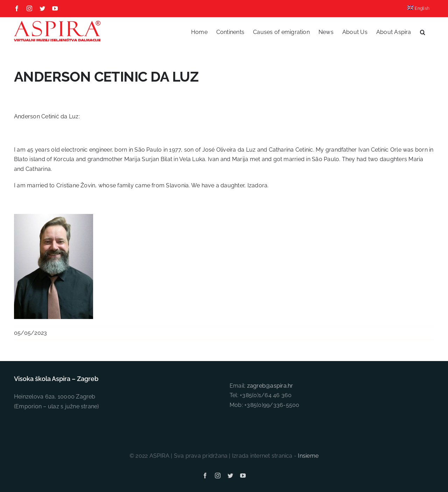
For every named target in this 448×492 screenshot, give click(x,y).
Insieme (308, 456)
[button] (423, 32)
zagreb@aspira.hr (270, 386)
